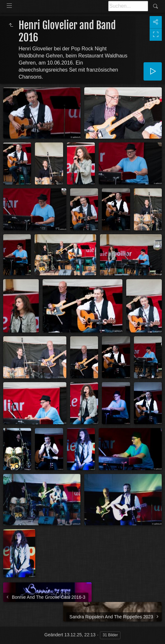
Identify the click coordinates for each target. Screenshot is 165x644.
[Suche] (128, 6)
